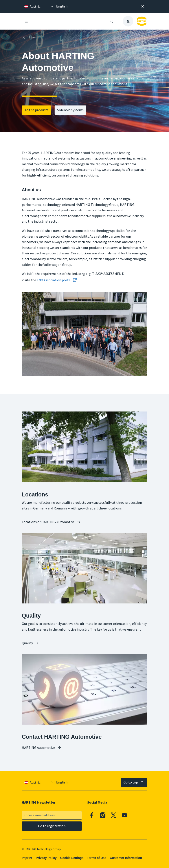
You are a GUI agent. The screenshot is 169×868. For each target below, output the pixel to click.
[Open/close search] (111, 21)
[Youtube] (125, 815)
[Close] (143, 6)
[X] (114, 815)
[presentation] (59, 6)
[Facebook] (92, 815)
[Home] (30, 37)
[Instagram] (103, 815)
